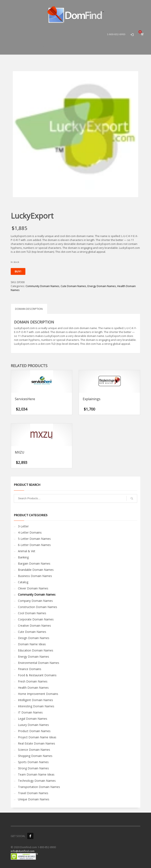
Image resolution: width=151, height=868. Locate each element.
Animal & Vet (27, 551)
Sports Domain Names (33, 762)
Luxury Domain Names (33, 725)
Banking (23, 557)
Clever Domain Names (33, 588)
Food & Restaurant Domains (37, 675)
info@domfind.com (23, 851)
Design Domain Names (34, 638)
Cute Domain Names (73, 286)
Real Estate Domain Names (37, 743)
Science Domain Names (34, 750)
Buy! (18, 271)
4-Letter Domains (30, 532)
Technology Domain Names (37, 781)
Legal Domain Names (33, 719)
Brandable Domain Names (36, 570)
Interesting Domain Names (36, 706)
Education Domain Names (36, 650)
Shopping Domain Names (35, 756)
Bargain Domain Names (34, 563)
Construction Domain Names (38, 607)
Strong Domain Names (33, 768)
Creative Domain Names (34, 626)
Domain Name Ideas (32, 644)
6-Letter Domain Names (34, 545)
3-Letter (23, 526)
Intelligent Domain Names (35, 700)
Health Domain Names (33, 688)
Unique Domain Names (34, 799)
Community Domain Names (42, 286)
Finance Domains (30, 669)
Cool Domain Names (32, 613)
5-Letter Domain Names (34, 539)
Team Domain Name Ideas (36, 774)
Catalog (23, 582)
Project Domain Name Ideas (37, 737)
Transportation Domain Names (39, 787)
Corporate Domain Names (36, 619)
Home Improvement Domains (38, 694)
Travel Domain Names (33, 793)
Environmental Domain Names (39, 663)
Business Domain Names (35, 576)
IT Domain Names (30, 712)
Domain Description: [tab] (29, 309)
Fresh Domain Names (33, 681)
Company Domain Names (35, 601)
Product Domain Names (34, 731)
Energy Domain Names (102, 286)
